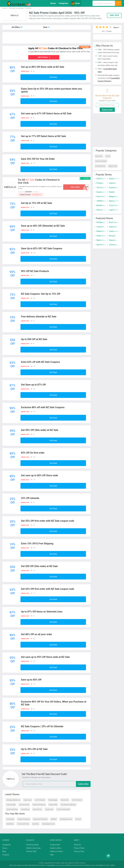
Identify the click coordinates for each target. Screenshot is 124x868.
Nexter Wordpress (39, 805)
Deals (75, 3)
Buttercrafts (53, 805)
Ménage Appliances (13, 800)
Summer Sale (31, 851)
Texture (78, 819)
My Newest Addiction (68, 805)
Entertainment (100, 166)
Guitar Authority (12, 809)
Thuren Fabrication (63, 809)
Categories (63, 3)
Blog (4, 851)
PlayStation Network (40, 819)
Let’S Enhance (77, 800)
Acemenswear (24, 805)
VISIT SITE (114, 15)
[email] (57, 784)
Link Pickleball (40, 800)
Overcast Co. (37, 809)
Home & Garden (101, 161)
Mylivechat (65, 800)
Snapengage (53, 800)
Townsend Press (23, 824)
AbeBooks (10, 824)
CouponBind (51, 865)
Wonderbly (10, 819)
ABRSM (54, 819)
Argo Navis (28, 800)
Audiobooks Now (66, 819)
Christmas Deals (32, 845)
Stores (53, 3)
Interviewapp (11, 805)
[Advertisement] (46, 38)
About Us (77, 845)
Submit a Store (56, 848)
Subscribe (83, 784)
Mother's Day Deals (33, 848)
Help (52, 855)
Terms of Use (79, 851)
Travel (108, 156)
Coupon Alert (55, 845)
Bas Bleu (36, 824)
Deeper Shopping (24, 819)
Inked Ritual (25, 809)
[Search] (118, 3)
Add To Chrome (44, 57)
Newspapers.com (48, 824)
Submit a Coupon (57, 851)
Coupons (6, 855)
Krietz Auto (49, 809)
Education (99, 156)
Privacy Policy (79, 848)
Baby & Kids (113, 166)
